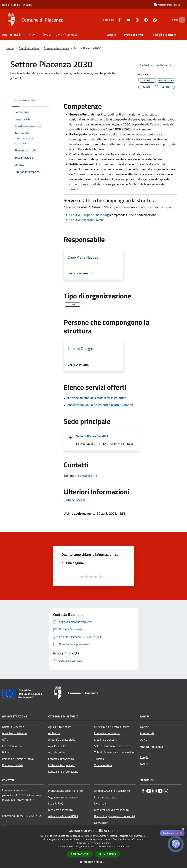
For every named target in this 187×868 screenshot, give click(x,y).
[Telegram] (140, 20)
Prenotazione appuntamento (65, 791)
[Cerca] (181, 20)
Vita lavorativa (103, 765)
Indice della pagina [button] (25, 100)
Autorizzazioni (57, 752)
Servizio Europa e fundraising (89, 215)
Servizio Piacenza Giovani (87, 220)
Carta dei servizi (74, 500)
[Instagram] (131, 20)
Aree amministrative (56, 48)
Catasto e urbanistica (61, 759)
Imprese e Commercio (107, 733)
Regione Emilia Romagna (17, 5)
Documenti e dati (12, 765)
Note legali (101, 803)
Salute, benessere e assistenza (113, 746)
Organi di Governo (13, 727)
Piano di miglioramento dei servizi (115, 816)
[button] (93, 862)
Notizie (145, 727)
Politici (6, 752)
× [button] (183, 829)
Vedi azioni (165, 65)
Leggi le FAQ (56, 803)
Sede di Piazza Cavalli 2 (92, 436)
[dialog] (93, 847)
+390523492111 (87, 475)
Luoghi (144, 757)
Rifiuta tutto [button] (108, 854)
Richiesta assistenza (60, 810)
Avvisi (144, 740)
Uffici (5, 740)
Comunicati (147, 733)
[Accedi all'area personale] (167, 5)
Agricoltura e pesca (60, 727)
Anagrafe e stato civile (62, 740)
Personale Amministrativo (18, 759)
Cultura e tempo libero (62, 765)
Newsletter (101, 823)
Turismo (99, 759)
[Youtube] (122, 20)
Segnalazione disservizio (63, 797)
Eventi (144, 764)
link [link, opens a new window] (128, 847)
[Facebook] (113, 20)
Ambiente (54, 733)
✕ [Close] (181, 833)
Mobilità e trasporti (106, 740)
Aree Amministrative (15, 733)
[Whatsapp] (149, 20)
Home (10, 48)
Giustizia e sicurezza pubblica (112, 727)
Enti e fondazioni (12, 746)
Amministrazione (29, 48)
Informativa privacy (106, 797)
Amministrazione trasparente (112, 791)
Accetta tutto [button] (80, 854)
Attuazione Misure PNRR (63, 816)
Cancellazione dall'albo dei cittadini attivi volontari (100, 405)
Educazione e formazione (63, 772)
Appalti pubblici (57, 746)
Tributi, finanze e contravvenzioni (114, 752)
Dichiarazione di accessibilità (111, 810)
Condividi (147, 65)
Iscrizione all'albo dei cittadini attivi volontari (96, 398)
